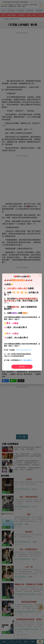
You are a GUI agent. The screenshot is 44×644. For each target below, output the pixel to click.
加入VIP (22, 367)
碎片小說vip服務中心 (26, 360)
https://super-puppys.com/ (24, 350)
